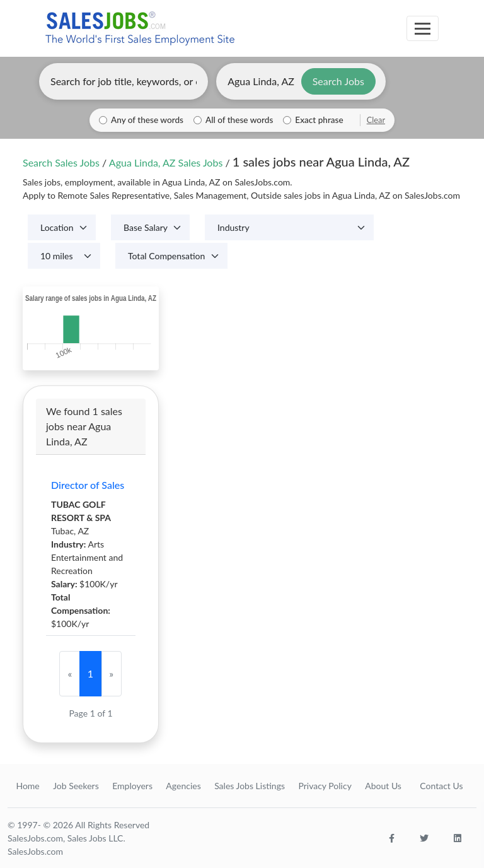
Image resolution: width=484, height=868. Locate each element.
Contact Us (441, 786)
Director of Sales (88, 485)
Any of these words (147, 120)
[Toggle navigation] (423, 28)
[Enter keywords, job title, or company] (124, 81)
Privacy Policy (325, 786)
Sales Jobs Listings (250, 786)
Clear (376, 120)
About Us (383, 786)
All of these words (239, 120)
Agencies (183, 786)
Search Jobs (338, 81)
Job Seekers (76, 786)
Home (27, 786)
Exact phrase (319, 120)
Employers (132, 786)
